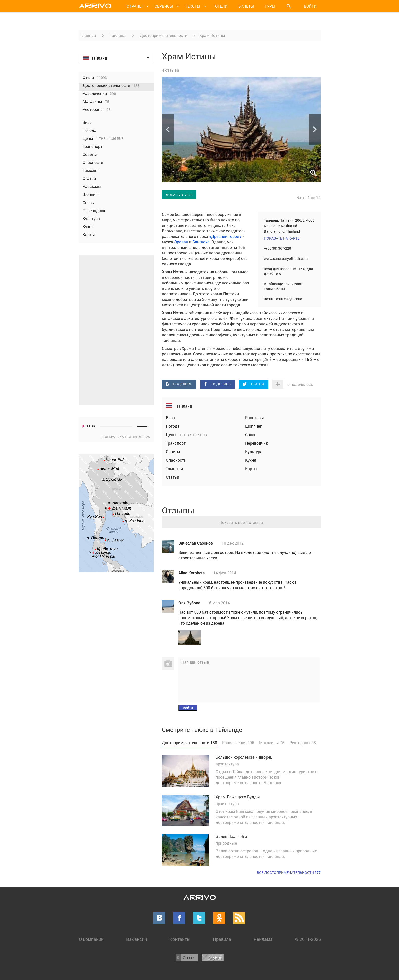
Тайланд (118, 35)
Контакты (180, 939)
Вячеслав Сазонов (196, 543)
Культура (254, 451)
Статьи (172, 477)
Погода (173, 426)
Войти (310, 6)
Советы (173, 451)
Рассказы (255, 417)
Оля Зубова (189, 603)
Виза (170, 417)
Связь (251, 434)
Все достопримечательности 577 (289, 872)
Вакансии (137, 939)
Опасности (176, 460)
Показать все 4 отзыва (241, 522)
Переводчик (256, 443)
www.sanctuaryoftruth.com (286, 258)
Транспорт (176, 443)
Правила (222, 939)
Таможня (174, 468)
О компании (91, 939)
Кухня (251, 460)
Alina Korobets (191, 573)
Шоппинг (254, 426)
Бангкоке (201, 242)
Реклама (263, 939)
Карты (251, 468)
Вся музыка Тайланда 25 (126, 437)
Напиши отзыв (195, 662)
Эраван (181, 242)
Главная (88, 35)
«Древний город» (225, 236)
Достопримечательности (164, 35)
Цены (172, 434)
